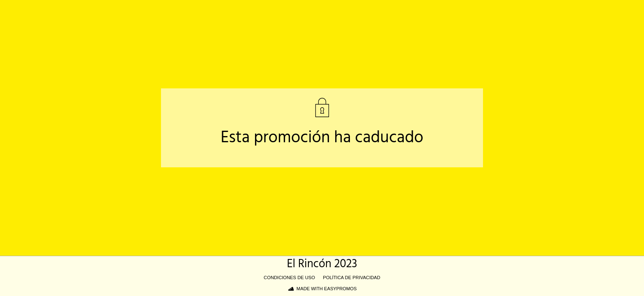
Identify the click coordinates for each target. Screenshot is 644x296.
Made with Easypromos (327, 289)
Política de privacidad (352, 277)
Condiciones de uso (289, 277)
